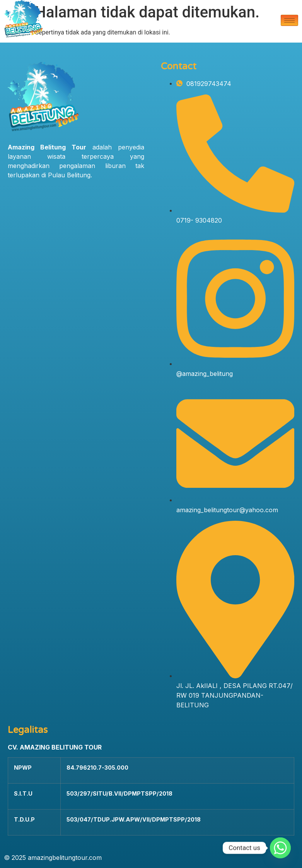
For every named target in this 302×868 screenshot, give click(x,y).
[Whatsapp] (280, 848)
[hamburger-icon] (289, 20)
